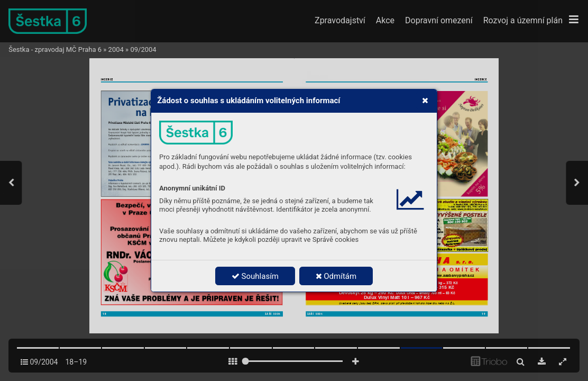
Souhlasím (255, 276)
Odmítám (336, 276)
